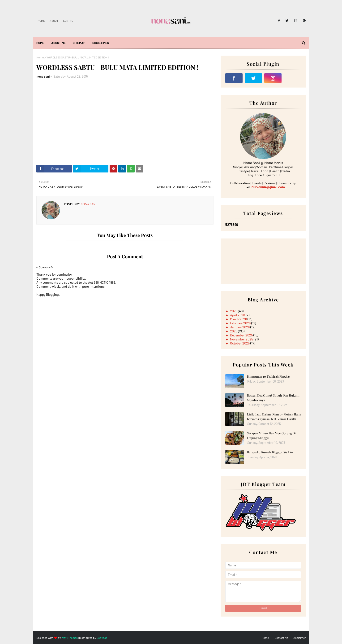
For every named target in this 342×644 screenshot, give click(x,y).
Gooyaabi (102, 638)
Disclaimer (299, 638)
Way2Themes (70, 638)
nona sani (43, 76)
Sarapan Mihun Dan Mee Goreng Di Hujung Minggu (271, 435)
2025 (234, 331)
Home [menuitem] (40, 43)
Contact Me (281, 638)
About (54, 21)
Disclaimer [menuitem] (101, 43)
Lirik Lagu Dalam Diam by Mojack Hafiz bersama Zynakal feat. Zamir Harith (274, 417)
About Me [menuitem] (58, 43)
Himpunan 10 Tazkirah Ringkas (269, 376)
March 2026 (239, 319)
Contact (69, 21)
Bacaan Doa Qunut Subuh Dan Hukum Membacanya (273, 398)
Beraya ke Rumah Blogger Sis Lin (270, 452)
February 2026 (241, 323)
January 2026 (240, 327)
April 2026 (238, 315)
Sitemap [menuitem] (79, 43)
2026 (234, 311)
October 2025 (240, 343)
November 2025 (242, 339)
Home (41, 21)
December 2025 (242, 335)
